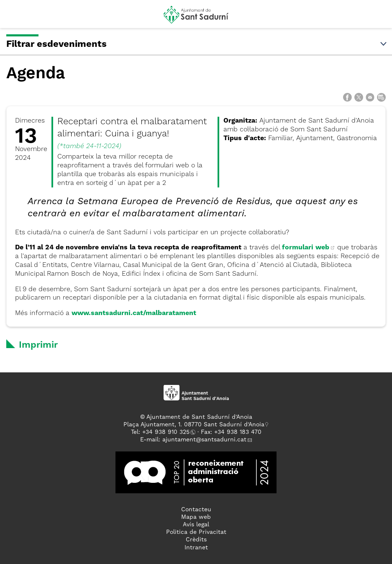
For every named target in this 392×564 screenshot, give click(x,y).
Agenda (36, 74)
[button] (14, 18)
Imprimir (38, 345)
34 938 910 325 (168, 432)
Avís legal (196, 525)
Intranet (196, 548)
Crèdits (196, 540)
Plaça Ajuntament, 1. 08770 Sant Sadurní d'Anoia (194, 425)
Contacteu (196, 510)
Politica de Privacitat (196, 532)
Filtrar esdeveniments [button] (197, 44)
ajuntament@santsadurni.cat (204, 440)
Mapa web (196, 517)
